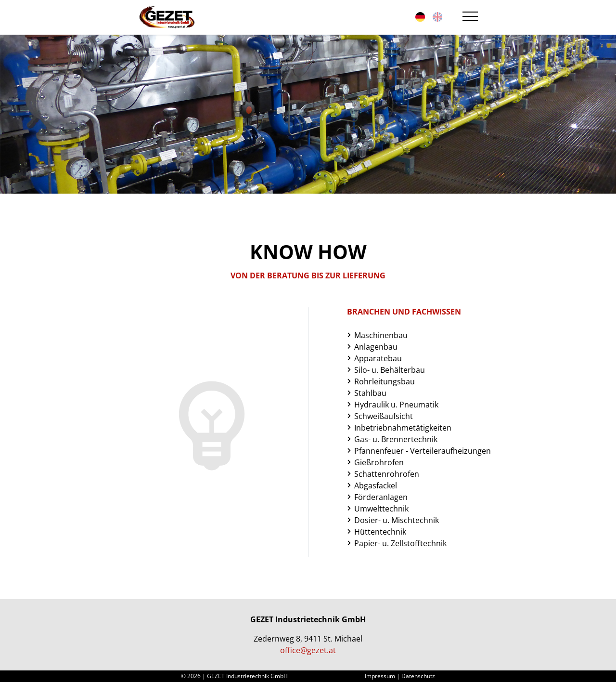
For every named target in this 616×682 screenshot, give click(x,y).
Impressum (380, 676)
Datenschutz (418, 676)
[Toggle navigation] (468, 17)
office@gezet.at (308, 650)
